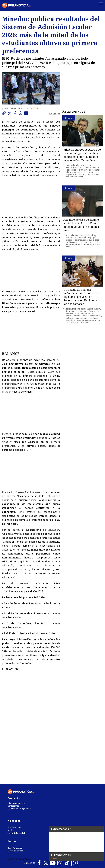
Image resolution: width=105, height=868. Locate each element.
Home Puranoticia (15, 791)
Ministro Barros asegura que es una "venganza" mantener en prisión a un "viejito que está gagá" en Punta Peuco (82, 155)
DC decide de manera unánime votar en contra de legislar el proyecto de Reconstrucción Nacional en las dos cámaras (81, 296)
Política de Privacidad (16, 777)
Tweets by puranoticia (19, 802)
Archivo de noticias (15, 794)
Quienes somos (14, 771)
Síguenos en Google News (19, 752)
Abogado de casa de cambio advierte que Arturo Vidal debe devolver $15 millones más (81, 225)
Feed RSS (11, 774)
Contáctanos (13, 749)
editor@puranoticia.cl (16, 746)
